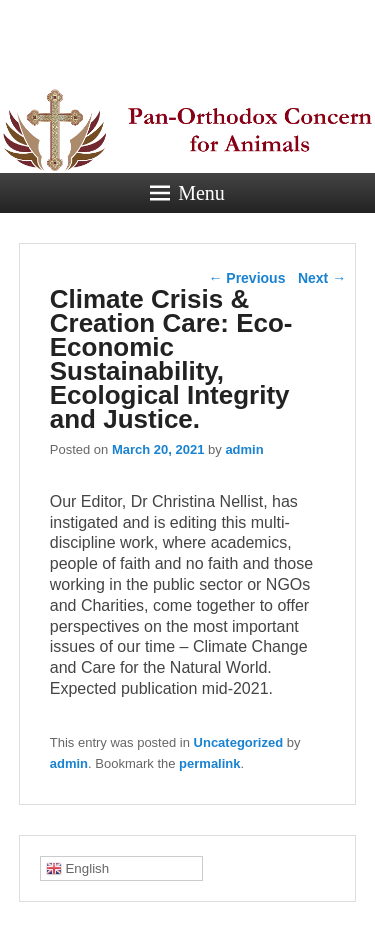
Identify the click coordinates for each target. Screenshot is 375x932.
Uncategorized (239, 742)
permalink (209, 763)
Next (322, 278)
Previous (246, 278)
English (77, 869)
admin (244, 449)
